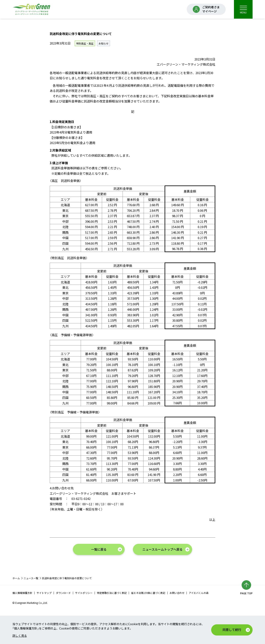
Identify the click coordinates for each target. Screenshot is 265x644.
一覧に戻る (99, 549)
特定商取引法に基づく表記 (112, 593)
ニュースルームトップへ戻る (163, 549)
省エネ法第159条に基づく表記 (148, 593)
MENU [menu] (243, 10)
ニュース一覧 (31, 578)
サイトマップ (44, 593)
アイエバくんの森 (199, 593)
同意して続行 (232, 630)
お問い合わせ (177, 593)
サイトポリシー (84, 593)
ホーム (16, 578)
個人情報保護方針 (22, 593)
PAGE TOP (246, 593)
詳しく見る (20, 636)
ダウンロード (63, 593)
